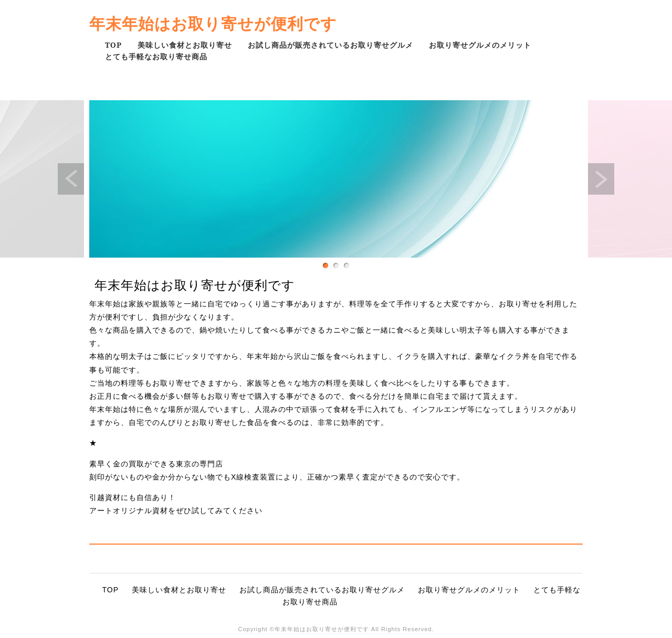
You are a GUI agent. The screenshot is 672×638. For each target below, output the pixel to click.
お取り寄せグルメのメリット (480, 45)
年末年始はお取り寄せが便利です (213, 23)
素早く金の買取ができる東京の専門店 (156, 464)
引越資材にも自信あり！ (133, 497)
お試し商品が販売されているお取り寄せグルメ (330, 45)
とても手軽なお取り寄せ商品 (156, 56)
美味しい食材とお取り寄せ (185, 45)
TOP (113, 45)
